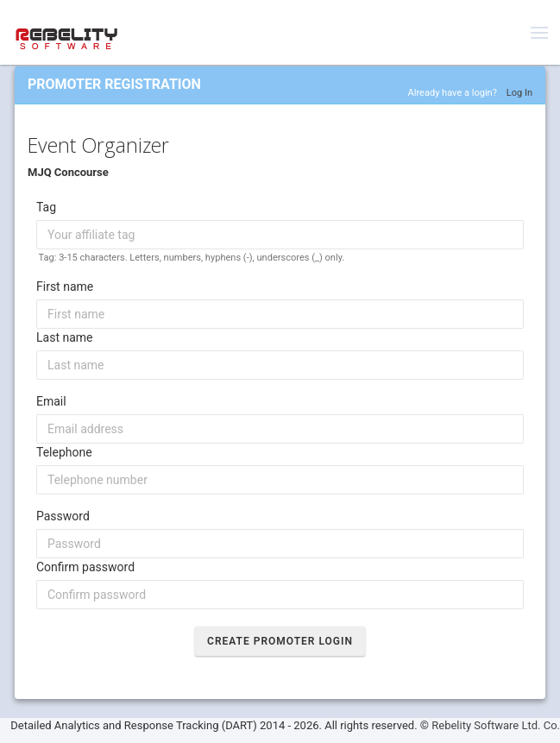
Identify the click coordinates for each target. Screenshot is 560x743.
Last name (64, 337)
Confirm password (85, 567)
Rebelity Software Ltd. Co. (496, 725)
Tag (46, 207)
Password (63, 516)
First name (65, 286)
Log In (519, 93)
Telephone (64, 452)
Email (51, 401)
